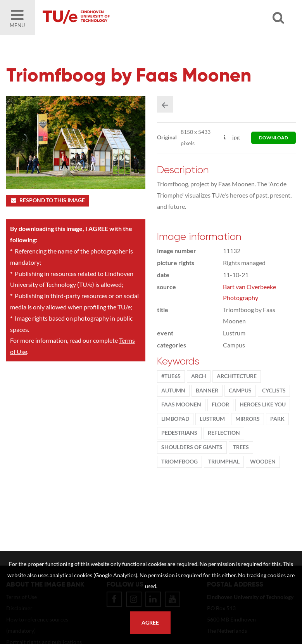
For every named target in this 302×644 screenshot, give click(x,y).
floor (220, 404)
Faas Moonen (181, 404)
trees (241, 447)
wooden (263, 462)
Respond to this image (47, 200)
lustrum (212, 419)
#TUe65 (171, 376)
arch (199, 376)
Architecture (237, 376)
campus (240, 391)
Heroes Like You (263, 404)
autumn (173, 391)
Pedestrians (179, 433)
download (274, 138)
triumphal (224, 462)
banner (207, 391)
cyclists (274, 391)
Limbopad (175, 419)
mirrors (248, 419)
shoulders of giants (192, 447)
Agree (150, 623)
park (277, 419)
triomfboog (179, 462)
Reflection (224, 433)
